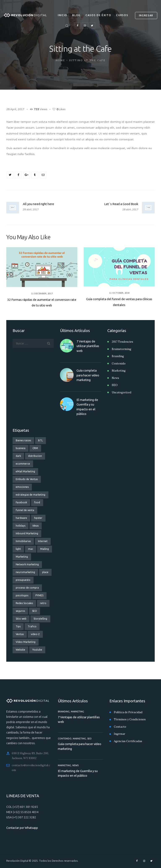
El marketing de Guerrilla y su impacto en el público (87, 407)
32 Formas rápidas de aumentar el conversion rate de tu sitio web (42, 302)
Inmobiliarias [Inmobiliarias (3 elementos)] (23, 541)
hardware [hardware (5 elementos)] (21, 518)
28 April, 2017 (15, 109)
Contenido (119, 364)
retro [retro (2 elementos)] (43, 603)
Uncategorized (121, 392)
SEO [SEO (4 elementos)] (34, 611)
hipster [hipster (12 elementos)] (38, 518)
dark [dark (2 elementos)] (18, 456)
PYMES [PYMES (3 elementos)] (39, 595)
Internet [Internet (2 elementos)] (43, 541)
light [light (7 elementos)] (18, 549)
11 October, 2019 (119, 293)
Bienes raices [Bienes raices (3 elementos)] (23, 440)
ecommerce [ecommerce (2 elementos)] (23, 464)
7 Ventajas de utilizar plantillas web (88, 346)
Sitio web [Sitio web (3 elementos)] (21, 619)
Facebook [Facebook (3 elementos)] (21, 502)
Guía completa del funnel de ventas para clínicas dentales (119, 302)
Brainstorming (121, 349)
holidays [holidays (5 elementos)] (21, 526)
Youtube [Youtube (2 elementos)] (37, 650)
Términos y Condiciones (130, 719)
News (115, 378)
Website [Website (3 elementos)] (20, 650)
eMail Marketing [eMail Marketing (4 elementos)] (25, 471)
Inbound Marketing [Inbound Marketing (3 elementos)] (27, 533)
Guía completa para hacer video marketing (88, 375)
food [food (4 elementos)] (37, 502)
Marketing (119, 371)
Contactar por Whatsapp (22, 828)
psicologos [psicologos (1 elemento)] (22, 595)
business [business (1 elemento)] (21, 448)
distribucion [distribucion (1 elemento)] (35, 456)
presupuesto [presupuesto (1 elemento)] (23, 580)
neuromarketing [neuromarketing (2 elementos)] (25, 572)
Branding (118, 356)
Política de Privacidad (128, 712)
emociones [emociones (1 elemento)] (22, 487)
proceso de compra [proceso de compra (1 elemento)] (27, 588)
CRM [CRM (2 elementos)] (35, 448)
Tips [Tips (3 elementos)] (18, 626)
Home (60, 60)
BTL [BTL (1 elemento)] (40, 440)
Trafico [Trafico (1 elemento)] (32, 626)
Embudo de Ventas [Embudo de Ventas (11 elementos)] (27, 479)
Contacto (120, 727)
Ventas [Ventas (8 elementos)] (20, 634)
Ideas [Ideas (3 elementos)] (36, 526)
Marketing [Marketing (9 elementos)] (22, 557)
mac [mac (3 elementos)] (31, 549)
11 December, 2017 (42, 294)
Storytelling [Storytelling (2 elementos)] (40, 619)
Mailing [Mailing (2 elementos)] (45, 549)
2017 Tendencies (122, 342)
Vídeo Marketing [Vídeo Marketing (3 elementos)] (26, 642)
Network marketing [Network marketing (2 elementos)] (27, 564)
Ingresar (119, 734)
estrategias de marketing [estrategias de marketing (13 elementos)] (31, 495)
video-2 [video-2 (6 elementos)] (35, 634)
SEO (115, 385)
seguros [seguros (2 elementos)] (20, 611)
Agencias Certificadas (128, 741)
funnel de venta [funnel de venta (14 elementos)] (25, 510)
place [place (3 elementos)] (45, 572)
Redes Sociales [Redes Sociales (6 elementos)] (24, 603)
